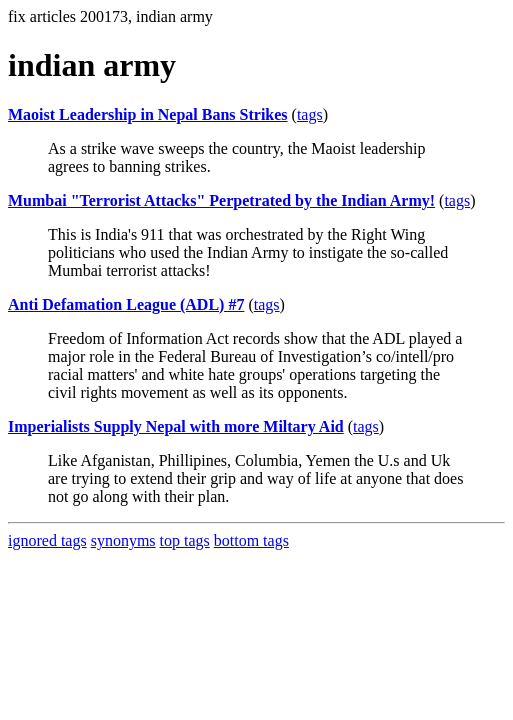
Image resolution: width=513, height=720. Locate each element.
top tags (185, 540)
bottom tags (251, 540)
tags (310, 114)
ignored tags (47, 540)
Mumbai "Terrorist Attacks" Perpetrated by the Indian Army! (221, 200)
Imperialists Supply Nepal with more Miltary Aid (176, 426)
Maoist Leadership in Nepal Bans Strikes (148, 114)
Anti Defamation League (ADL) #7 (126, 304)
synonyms (123, 540)
